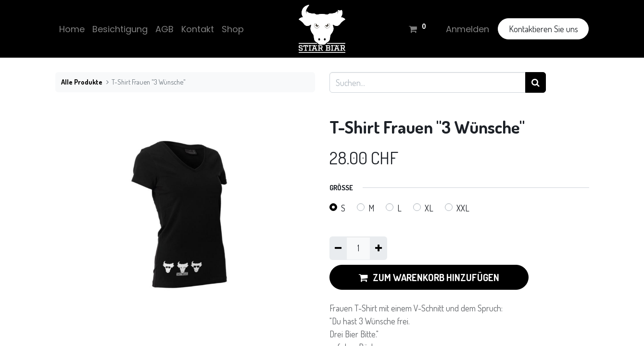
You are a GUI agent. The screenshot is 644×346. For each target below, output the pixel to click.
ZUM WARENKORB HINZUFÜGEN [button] (429, 277)
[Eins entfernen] (338, 248)
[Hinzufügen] (379, 248)
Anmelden (467, 29)
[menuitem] (72, 29)
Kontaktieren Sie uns (543, 29)
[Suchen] (536, 82)
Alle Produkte (82, 82)
